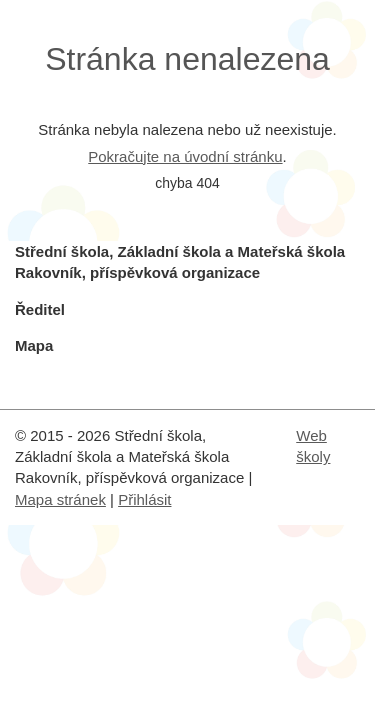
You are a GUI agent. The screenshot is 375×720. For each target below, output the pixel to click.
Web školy (313, 446)
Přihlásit (144, 499)
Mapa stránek (60, 499)
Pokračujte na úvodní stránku (185, 156)
